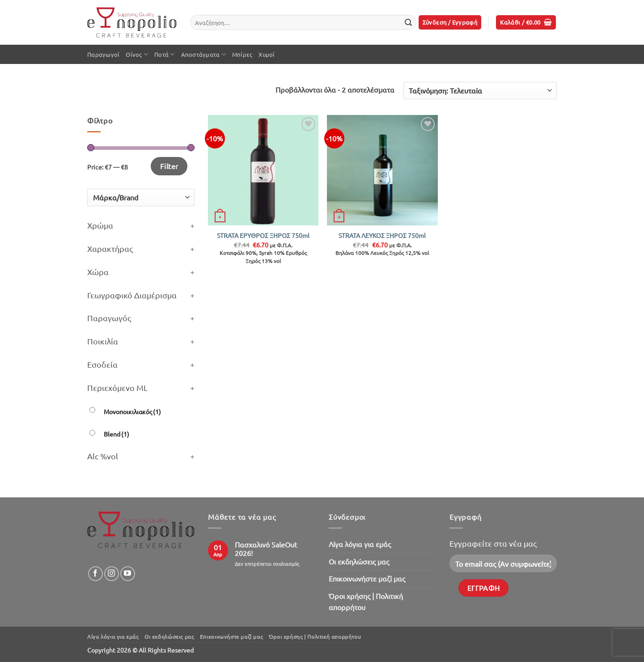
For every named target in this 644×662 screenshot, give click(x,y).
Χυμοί (267, 54)
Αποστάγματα (203, 54)
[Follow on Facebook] (95, 574)
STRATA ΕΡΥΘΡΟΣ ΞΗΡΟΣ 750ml (263, 235)
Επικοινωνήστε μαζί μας (367, 578)
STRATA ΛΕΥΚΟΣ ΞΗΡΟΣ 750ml (382, 235)
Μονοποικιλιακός (132, 412)
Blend (117, 434)
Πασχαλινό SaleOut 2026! (266, 549)
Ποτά (164, 54)
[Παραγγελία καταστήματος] (480, 91)
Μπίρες (242, 54)
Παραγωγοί (103, 54)
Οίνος (137, 54)
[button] (450, 23)
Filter (169, 166)
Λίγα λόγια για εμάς (360, 544)
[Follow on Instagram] (112, 574)
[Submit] (408, 22)
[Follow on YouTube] (128, 574)
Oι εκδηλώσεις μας (359, 561)
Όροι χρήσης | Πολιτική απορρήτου (366, 602)
